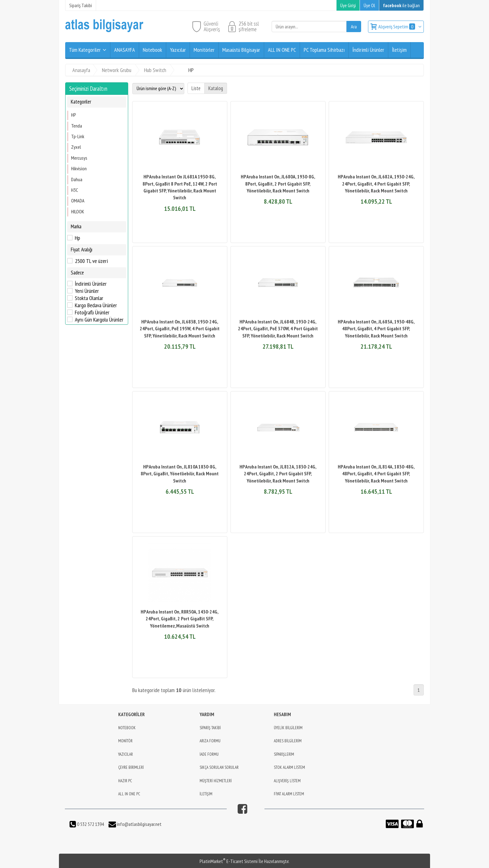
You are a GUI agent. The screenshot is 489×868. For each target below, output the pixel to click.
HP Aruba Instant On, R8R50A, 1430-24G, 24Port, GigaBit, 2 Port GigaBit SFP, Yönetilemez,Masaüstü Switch (180, 619)
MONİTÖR (125, 741)
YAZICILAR (126, 754)
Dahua (77, 179)
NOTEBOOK (127, 728)
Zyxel (76, 147)
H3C (75, 190)
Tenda (77, 126)
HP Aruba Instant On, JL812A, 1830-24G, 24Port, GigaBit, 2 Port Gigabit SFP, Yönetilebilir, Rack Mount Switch (278, 474)
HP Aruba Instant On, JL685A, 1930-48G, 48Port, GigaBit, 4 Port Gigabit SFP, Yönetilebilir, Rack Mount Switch (376, 329)
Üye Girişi (348, 5)
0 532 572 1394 (90, 824)
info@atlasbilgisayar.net (139, 824)
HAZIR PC (125, 781)
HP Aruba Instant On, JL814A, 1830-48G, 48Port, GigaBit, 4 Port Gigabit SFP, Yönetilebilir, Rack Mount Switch (376, 474)
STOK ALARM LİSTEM (289, 767)
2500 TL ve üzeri (91, 261)
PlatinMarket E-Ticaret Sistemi (229, 861)
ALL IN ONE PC (129, 794)
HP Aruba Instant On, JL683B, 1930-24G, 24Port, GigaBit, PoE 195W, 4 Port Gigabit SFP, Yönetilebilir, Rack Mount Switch (180, 329)
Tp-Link (78, 136)
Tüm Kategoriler (85, 50)
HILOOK (78, 211)
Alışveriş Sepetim (397, 27)
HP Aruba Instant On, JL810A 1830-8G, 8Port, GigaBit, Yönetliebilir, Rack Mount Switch (180, 474)
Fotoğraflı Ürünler (92, 313)
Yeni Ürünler (87, 291)
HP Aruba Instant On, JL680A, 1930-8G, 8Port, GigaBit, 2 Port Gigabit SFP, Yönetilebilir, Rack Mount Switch (278, 184)
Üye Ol (369, 5)
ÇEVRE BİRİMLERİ (131, 767)
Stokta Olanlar (89, 298)
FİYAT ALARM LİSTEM (289, 794)
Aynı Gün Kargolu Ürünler (99, 320)
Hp (77, 238)
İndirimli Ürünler (91, 284)
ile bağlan (401, 5)
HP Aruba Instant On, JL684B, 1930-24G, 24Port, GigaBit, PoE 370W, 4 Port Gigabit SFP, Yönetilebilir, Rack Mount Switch (278, 329)
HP (74, 115)
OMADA (78, 201)
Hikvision (79, 168)
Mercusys (79, 158)
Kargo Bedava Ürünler (96, 305)
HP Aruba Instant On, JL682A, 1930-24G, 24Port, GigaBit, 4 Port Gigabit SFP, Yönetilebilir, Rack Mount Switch (376, 184)
